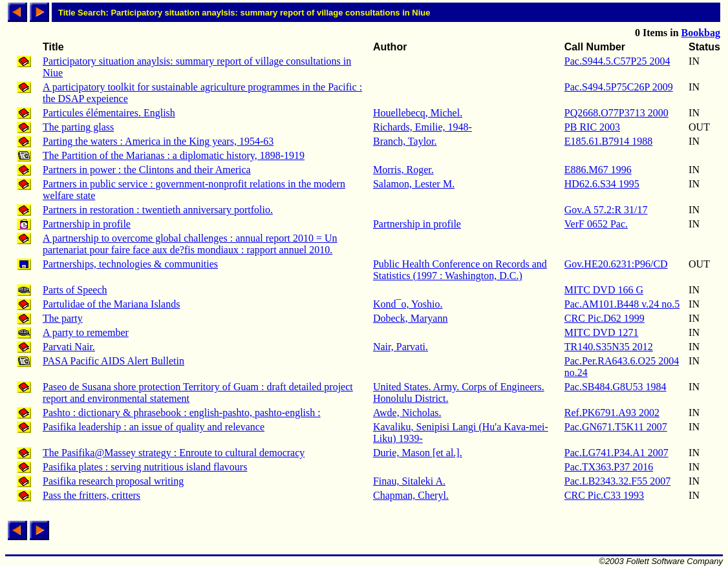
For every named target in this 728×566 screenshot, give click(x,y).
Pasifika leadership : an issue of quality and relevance (154, 427)
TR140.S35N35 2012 (609, 347)
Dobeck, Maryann (411, 318)
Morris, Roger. (403, 170)
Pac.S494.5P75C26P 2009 (619, 87)
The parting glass (78, 127)
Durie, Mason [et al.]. (418, 453)
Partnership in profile (87, 224)
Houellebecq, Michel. (418, 113)
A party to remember (86, 332)
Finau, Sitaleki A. (409, 481)
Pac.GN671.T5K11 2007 (616, 427)
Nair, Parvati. (401, 347)
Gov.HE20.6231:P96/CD (616, 264)
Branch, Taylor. (405, 141)
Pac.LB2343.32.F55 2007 (617, 481)
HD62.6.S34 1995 (602, 184)
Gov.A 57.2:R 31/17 (606, 210)
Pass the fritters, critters (91, 495)
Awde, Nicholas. (407, 413)
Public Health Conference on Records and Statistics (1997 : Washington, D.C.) (460, 270)
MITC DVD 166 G (604, 290)
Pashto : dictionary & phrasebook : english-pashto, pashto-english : (182, 413)
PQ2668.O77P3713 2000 (616, 113)
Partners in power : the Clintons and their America (147, 170)
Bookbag (701, 33)
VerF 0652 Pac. (596, 224)
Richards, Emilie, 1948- (423, 127)
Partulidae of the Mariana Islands (111, 304)
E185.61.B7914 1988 (608, 141)
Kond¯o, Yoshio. (408, 304)
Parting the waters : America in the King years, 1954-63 (158, 141)
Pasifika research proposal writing (113, 481)
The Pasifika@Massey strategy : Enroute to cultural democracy (174, 453)
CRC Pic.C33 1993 (604, 495)
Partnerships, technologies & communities (130, 264)
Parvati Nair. (69, 347)
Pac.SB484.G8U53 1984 (616, 387)
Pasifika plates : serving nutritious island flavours (145, 467)
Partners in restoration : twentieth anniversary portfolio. (158, 210)
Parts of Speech (75, 290)
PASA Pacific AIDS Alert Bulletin (113, 361)
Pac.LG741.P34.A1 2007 (616, 453)
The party (63, 318)
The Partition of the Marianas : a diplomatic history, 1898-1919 (174, 155)
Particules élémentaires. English (109, 113)
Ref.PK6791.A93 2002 (612, 413)
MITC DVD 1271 (602, 332)
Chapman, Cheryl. (411, 495)
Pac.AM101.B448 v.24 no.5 (622, 304)
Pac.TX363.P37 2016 (609, 467)
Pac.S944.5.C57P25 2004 (617, 61)
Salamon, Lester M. (414, 184)
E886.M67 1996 (598, 170)
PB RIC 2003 (592, 127)
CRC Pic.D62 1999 (605, 318)
